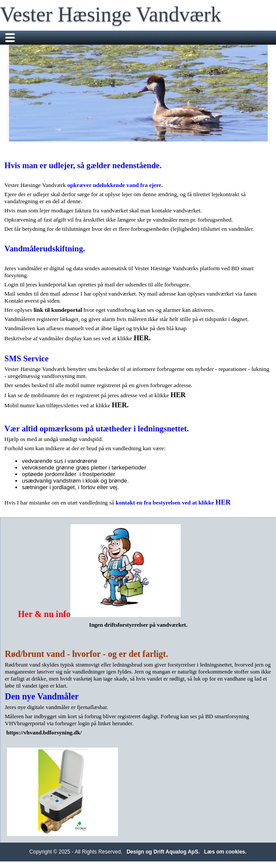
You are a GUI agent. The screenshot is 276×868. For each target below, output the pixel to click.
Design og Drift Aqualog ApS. (163, 852)
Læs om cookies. (225, 852)
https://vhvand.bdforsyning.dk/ (44, 732)
